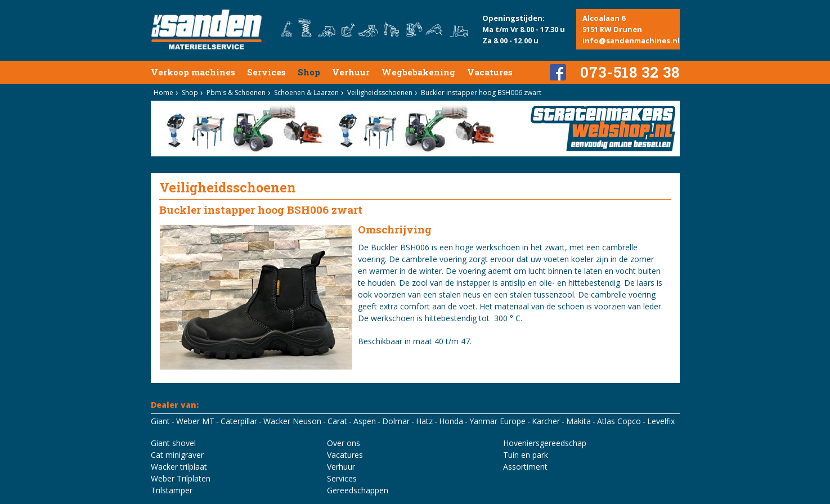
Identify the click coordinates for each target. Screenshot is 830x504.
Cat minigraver (177, 455)
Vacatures (490, 72)
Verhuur (351, 72)
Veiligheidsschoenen (380, 93)
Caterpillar (239, 421)
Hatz (424, 421)
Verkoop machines (193, 72)
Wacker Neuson (292, 421)
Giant (160, 421)
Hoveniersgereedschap (545, 443)
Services (266, 72)
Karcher (546, 421)
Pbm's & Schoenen (236, 93)
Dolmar (396, 421)
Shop (309, 72)
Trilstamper (172, 490)
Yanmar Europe (497, 421)
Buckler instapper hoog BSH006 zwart (481, 93)
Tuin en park (526, 455)
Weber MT (195, 421)
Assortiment (525, 467)
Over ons (344, 443)
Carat (337, 421)
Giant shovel (173, 443)
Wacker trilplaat (179, 467)
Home (163, 93)
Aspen (365, 421)
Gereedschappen (358, 490)
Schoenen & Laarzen (306, 93)
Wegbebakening (418, 72)
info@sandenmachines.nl (631, 40)
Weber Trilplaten (181, 478)
